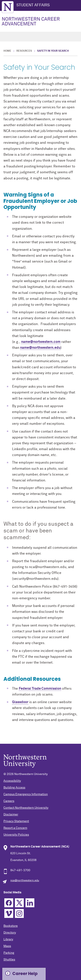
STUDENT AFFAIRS (33, 5)
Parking (9, 953)
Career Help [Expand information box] (25, 974)
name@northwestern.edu (40, 348)
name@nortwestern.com (41, 342)
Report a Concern (15, 828)
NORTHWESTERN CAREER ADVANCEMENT (31, 22)
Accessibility (12, 781)
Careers (9, 801)
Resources (24, 51)
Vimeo (9, 913)
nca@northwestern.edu (25, 881)
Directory (10, 933)
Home (7, 51)
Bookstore (11, 926)
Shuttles (9, 960)
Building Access (14, 788)
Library (8, 939)
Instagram (19, 913)
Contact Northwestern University (26, 808)
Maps (7, 946)
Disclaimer (11, 815)
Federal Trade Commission (40, 689)
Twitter (19, 903)
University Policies (16, 835)
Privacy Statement (16, 821)
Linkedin (30, 903)
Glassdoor (20, 702)
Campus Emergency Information (26, 794)
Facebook (9, 903)
